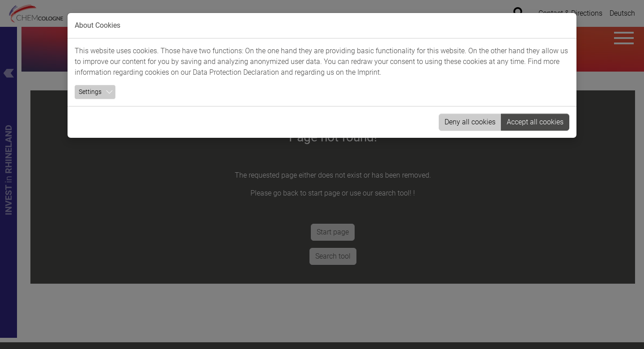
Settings (90, 92)
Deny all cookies (470, 122)
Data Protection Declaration (236, 72)
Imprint (369, 72)
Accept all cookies (535, 122)
